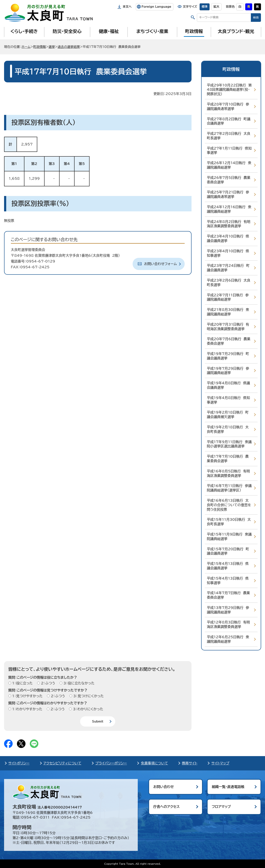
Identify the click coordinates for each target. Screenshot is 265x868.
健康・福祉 (109, 31)
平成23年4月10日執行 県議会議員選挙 (228, 238)
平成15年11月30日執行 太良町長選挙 (229, 522)
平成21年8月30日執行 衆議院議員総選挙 (228, 312)
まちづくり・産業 (152, 31)
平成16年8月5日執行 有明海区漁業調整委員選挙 (228, 473)
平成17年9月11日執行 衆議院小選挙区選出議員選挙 (229, 444)
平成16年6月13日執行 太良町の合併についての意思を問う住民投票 (229, 505)
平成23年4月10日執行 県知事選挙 (228, 253)
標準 (205, 7)
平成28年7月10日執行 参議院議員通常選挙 (228, 106)
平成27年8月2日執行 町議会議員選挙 (229, 121)
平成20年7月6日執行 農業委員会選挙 (229, 341)
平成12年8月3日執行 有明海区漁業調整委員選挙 (228, 624)
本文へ (127, 7)
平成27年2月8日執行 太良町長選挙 (229, 136)
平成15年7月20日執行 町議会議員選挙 (228, 551)
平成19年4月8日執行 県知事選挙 (228, 400)
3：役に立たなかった (78, 683)
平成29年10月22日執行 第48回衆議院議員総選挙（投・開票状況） (229, 90)
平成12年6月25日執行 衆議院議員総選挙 (228, 639)
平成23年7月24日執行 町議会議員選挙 (228, 268)
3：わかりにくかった (87, 709)
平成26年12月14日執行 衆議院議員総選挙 (229, 165)
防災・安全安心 (67, 31)
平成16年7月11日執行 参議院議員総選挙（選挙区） (229, 488)
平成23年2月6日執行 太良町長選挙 (229, 283)
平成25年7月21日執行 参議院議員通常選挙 (228, 194)
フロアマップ (221, 807)
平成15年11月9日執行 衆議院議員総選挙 (229, 536)
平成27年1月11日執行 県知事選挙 (229, 151)
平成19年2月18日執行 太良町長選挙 (228, 429)
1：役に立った (22, 683)
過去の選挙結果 (69, 47)
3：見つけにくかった (88, 696)
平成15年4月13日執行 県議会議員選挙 (228, 566)
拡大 (216, 7)
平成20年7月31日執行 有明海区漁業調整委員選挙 (228, 327)
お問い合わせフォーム (161, 264)
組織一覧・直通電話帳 (228, 787)
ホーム (26, 47)
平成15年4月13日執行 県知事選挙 (228, 581)
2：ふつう (47, 683)
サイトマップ (220, 763)
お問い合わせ (164, 787)
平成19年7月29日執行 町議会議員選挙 (228, 356)
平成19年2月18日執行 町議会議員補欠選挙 (228, 415)
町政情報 (194, 31)
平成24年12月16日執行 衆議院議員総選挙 (229, 209)
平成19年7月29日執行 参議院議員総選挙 (228, 371)
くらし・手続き (24, 31)
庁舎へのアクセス (167, 807)
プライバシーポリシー (111, 763)
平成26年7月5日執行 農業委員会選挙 (229, 180)
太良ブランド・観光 (236, 31)
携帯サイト (190, 763)
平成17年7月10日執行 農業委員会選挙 (228, 459)
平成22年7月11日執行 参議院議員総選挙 (228, 297)
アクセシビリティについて (62, 763)
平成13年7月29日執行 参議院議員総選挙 (228, 610)
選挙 (52, 47)
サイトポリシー (19, 763)
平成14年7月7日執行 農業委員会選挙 (228, 595)
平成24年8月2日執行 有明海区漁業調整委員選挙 (229, 224)
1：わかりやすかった (27, 709)
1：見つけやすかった (27, 696)
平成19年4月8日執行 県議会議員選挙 (228, 385)
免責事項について (154, 763)
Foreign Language (156, 7)
